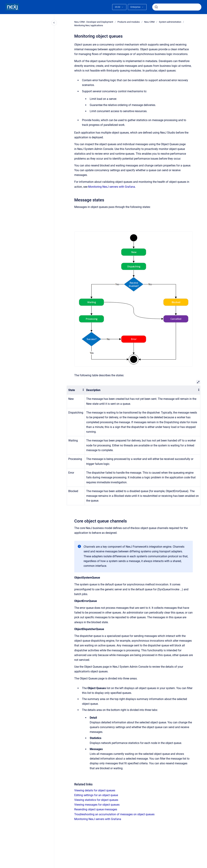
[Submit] (156, 7)
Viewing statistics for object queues (96, 800)
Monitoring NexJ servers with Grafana (112, 187)
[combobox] (177, 7)
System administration (170, 22)
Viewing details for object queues (95, 790)
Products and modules (129, 22)
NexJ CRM (149, 22)
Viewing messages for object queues (97, 805)
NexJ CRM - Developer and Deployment (94, 22)
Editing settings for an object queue (96, 795)
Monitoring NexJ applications (89, 25)
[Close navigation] (54, 23)
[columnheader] (76, 390)
